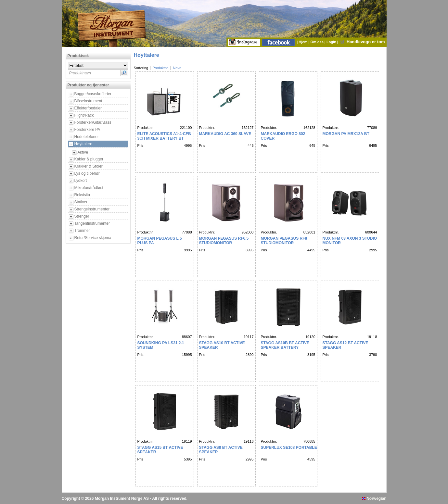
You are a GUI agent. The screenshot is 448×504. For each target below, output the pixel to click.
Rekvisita (82, 195)
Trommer (82, 231)
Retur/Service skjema (93, 238)
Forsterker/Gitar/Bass (93, 122)
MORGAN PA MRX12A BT (346, 134)
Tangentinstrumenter (92, 223)
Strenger (82, 216)
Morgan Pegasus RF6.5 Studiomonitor (224, 241)
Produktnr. (160, 68)
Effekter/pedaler (88, 108)
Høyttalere (83, 144)
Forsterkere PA (87, 130)
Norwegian (374, 498)
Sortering (141, 68)
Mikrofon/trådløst (89, 188)
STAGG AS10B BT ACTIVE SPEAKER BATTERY (285, 345)
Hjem (303, 42)
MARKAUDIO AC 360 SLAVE (225, 134)
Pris (141, 145)
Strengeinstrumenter (92, 209)
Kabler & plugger (89, 159)
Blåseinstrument (88, 101)
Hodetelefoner (87, 137)
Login (332, 42)
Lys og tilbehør (87, 173)
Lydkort (81, 181)
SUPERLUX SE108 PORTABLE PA (292, 447)
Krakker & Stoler (89, 166)
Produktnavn (80, 73)
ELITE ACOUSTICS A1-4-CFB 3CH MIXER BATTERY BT (164, 136)
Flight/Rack (84, 115)
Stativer (81, 202)
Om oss (317, 42)
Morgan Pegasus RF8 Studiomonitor (284, 241)
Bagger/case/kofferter (93, 94)
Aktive (83, 152)
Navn (177, 68)
